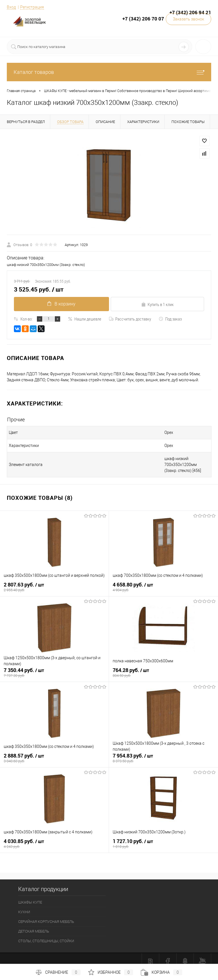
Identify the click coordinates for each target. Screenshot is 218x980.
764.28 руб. (163, 668)
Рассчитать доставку (130, 319)
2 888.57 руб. (54, 754)
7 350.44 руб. (54, 668)
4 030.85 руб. (54, 839)
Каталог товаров (109, 72)
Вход (11, 7)
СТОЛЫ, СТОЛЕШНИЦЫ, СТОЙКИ (46, 935)
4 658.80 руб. (163, 582)
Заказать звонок (188, 19)
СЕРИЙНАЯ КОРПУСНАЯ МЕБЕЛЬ (46, 916)
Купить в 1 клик (157, 304)
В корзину (61, 304)
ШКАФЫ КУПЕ (30, 896)
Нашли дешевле (85, 319)
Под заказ (170, 319)
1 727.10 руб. (163, 839)
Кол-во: (27, 319)
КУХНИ (24, 906)
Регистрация (32, 7)
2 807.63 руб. (54, 582)
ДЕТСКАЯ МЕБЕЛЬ (34, 925)
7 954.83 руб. (163, 754)
